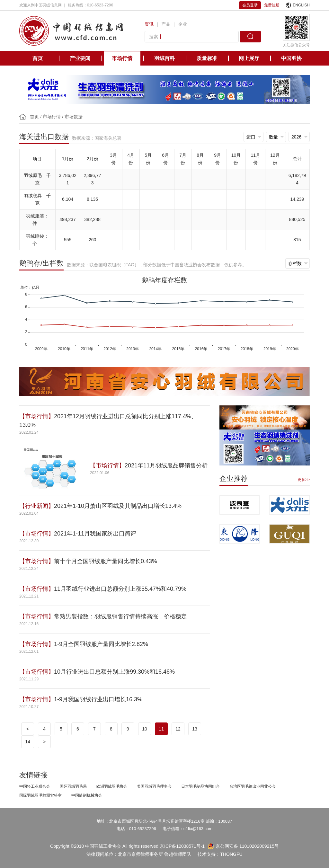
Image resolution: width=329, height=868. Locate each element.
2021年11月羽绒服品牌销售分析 (166, 465)
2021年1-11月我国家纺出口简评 (95, 534)
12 (178, 729)
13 (195, 729)
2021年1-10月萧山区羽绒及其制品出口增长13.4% (118, 506)
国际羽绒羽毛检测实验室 (40, 795)
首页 (38, 58)
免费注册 (272, 5)
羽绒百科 (164, 58)
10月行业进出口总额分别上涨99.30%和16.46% (115, 672)
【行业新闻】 (37, 506)
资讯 (149, 24)
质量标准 (207, 58)
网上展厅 (249, 58)
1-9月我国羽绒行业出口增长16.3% (98, 699)
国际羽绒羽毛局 (73, 786)
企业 (182, 24)
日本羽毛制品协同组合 (200, 786)
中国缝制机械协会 (87, 795)
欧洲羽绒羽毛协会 (112, 786)
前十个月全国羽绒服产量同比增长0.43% (106, 561)
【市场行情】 (37, 416)
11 (161, 729)
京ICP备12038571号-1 (182, 846)
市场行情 (122, 58)
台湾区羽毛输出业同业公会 (253, 786)
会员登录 (250, 5)
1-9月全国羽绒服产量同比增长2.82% (101, 644)
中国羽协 (291, 58)
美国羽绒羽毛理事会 (154, 786)
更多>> (304, 480)
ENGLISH (298, 5)
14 (28, 742)
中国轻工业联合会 (35, 786)
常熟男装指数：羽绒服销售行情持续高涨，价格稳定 (120, 616)
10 (145, 729)
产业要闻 (80, 58)
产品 (166, 24)
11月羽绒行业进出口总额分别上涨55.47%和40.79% (120, 589)
